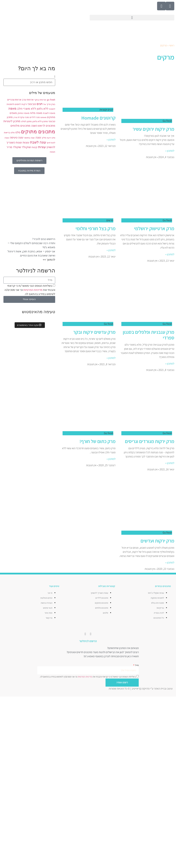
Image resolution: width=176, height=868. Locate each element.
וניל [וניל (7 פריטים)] (45, 104)
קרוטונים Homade (98, 118)
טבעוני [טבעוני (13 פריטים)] (32, 104)
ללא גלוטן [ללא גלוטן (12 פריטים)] (43, 109)
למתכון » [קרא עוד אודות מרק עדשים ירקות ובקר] (111, 358)
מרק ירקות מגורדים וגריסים (150, 441)
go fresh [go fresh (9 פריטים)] (51, 100)
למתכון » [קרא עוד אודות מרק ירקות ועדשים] (170, 562)
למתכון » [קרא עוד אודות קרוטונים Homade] (111, 140)
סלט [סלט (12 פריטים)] (18, 132)
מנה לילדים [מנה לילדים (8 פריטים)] (35, 117)
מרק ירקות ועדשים (157, 541)
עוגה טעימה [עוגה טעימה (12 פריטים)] (16, 138)
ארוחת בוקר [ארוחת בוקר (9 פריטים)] (40, 100)
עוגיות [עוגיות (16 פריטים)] (42, 147)
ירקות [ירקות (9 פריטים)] (24, 104)
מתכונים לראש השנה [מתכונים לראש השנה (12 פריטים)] (43, 126)
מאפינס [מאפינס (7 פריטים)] (43, 117)
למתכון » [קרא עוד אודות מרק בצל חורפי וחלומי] (111, 250)
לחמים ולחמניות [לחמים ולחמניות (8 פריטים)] (14, 104)
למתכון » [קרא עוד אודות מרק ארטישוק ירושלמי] (170, 254)
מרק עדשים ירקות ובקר (94, 332)
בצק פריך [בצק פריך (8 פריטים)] (51, 104)
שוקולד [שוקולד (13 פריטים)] (26, 147)
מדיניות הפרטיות (33, 290)
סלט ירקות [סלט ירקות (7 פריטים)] (51, 138)
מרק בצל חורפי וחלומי (96, 228)
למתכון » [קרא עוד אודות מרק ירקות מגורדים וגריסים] (170, 463)
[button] (132, 18)
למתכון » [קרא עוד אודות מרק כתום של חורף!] (111, 459)
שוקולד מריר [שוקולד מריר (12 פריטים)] (14, 147)
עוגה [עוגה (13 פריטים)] (38, 138)
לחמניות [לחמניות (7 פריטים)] (52, 109)
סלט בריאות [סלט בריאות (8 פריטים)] (9, 133)
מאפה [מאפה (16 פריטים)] (12, 109)
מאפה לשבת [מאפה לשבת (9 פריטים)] (49, 113)
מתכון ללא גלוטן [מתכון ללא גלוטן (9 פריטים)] (40, 121)
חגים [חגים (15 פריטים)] (40, 104)
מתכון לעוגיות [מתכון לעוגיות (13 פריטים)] (12, 121)
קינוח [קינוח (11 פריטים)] (35, 147)
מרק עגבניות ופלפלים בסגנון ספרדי (148, 335)
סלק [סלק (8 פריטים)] (44, 138)
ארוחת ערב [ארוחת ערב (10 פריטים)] (28, 100)
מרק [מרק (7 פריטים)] (15, 117)
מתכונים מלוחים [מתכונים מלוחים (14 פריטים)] (20, 126)
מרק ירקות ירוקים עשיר (153, 129)
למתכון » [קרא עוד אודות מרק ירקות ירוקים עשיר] (170, 151)
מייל (137, 665)
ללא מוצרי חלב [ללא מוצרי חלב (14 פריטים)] (27, 109)
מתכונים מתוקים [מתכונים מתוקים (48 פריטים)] (38, 132)
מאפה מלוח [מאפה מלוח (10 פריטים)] (36, 113)
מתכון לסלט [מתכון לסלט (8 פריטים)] (26, 121)
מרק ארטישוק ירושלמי (154, 228)
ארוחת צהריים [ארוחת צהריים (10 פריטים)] (14, 100)
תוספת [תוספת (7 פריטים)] (53, 152)
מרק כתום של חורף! (98, 441)
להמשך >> (49, 260)
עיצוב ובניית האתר (163, 688)
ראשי (172, 45)
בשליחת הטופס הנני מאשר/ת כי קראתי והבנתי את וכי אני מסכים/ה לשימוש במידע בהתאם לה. (30, 290)
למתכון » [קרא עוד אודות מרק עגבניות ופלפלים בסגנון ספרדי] (170, 364)
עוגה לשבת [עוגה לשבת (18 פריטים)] (38, 142)
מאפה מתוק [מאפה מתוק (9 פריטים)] (23, 113)
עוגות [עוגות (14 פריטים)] (26, 142)
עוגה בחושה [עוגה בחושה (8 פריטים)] (29, 138)
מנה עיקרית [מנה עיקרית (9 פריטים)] (23, 117)
